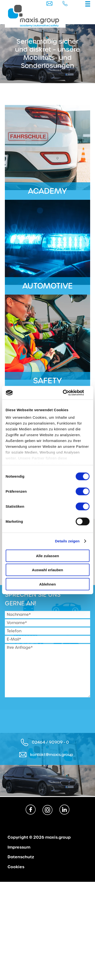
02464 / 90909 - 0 (50, 742)
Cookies (16, 867)
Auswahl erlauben (47, 570)
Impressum (19, 847)
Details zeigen (67, 541)
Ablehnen (47, 584)
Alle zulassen (47, 556)
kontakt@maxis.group (52, 755)
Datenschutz (21, 857)
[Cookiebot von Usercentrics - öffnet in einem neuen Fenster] (68, 393)
